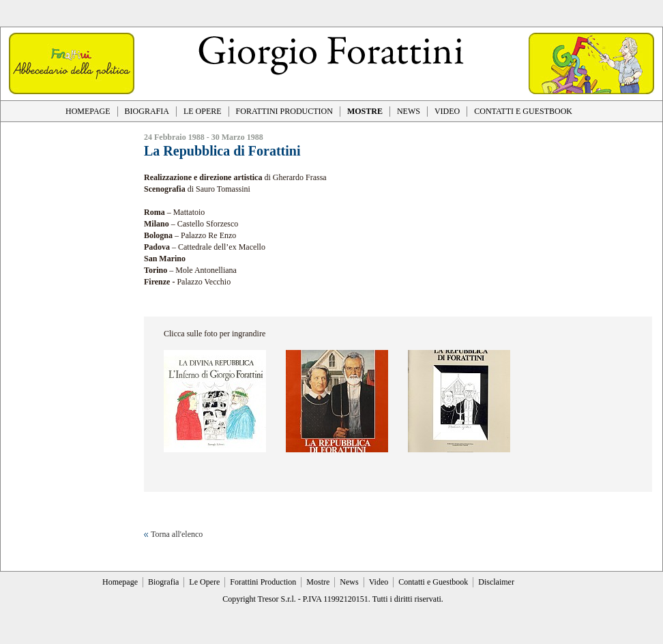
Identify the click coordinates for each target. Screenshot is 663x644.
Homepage (120, 582)
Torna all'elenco (177, 534)
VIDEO (447, 111)
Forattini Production (263, 582)
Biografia (163, 582)
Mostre (318, 582)
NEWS (409, 111)
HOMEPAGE (88, 111)
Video (379, 582)
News (349, 582)
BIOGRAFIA (147, 111)
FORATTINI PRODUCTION (284, 111)
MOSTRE (365, 111)
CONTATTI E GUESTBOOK (523, 111)
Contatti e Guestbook (433, 582)
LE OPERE (203, 111)
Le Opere (204, 582)
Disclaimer (496, 582)
